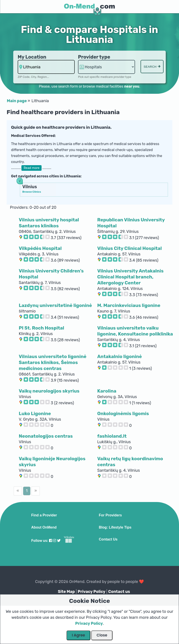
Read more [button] (32, 168)
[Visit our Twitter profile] (59, 541)
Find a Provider (44, 515)
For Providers (110, 515)
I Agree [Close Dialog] (78, 635)
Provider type (94, 57)
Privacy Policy (92, 592)
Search (152, 67)
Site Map (66, 592)
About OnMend (44, 527)
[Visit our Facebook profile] (51, 541)
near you (132, 86)
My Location (32, 57)
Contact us (119, 592)
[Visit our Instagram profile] (55, 541)
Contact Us (108, 539)
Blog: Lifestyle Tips (115, 527)
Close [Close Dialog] (102, 635)
